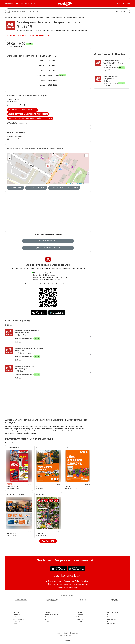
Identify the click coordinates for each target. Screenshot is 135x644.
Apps (129, 4)
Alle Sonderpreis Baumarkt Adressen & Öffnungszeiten (30, 118)
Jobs (109, 615)
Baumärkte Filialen (19, 18)
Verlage (47, 617)
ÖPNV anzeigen (16, 188)
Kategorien (30, 4)
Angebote (17, 621)
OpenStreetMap (78, 183)
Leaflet (69, 183)
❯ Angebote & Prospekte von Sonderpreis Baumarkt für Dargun (27, 35)
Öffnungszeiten (19, 617)
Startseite (17, 615)
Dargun (8, 18)
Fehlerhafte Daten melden (17, 123)
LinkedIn (79, 621)
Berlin (73, 5)
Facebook (79, 615)
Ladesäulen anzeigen (36, 188)
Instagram (79, 619)
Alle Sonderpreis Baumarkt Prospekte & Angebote (28, 114)
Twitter (78, 617)
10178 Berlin (122, 11)
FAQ (46, 619)
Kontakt (47, 621)
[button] (86, 155)
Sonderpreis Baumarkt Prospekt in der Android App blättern (68, 581)
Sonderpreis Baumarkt (25, 31)
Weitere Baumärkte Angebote (48, 248)
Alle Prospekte (48, 541)
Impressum (111, 624)
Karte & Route (35, 149)
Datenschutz (111, 619)
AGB (108, 621)
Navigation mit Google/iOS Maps (64, 188)
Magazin (121, 4)
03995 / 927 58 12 (14, 136)
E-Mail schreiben (14, 139)
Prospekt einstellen (51, 615)
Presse (109, 617)
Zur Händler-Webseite (48, 241)
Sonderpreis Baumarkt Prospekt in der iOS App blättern (67, 584)
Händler (19, 4)
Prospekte (9, 4)
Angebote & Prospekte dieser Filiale (22, 110)
